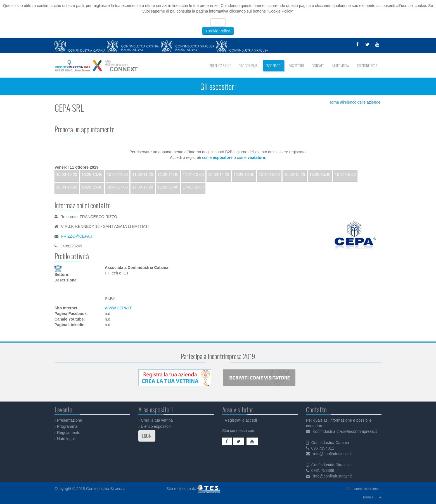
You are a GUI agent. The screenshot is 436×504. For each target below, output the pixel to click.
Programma (67, 426)
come (217, 157)
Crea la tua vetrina (157, 420)
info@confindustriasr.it (333, 476)
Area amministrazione (362, 489)
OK (218, 23)
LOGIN (147, 436)
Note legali (66, 439)
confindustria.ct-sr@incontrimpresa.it (345, 431)
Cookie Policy (218, 31)
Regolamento (69, 433)
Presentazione (70, 420)
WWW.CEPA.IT (118, 308)
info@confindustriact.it (333, 454)
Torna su (369, 497)
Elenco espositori (156, 426)
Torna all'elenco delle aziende (355, 102)
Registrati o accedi (241, 420)
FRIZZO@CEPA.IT (78, 236)
